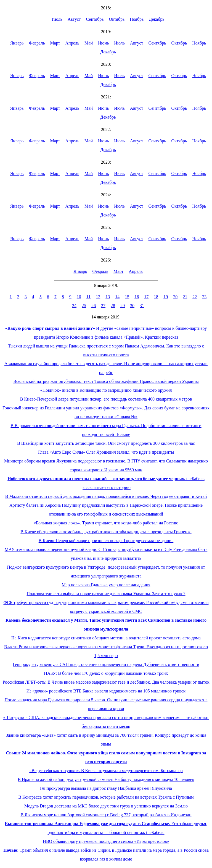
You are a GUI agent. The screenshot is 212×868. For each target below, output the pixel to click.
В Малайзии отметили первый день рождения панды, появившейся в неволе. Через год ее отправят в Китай (106, 496)
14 (117, 297)
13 (108, 297)
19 (166, 297)
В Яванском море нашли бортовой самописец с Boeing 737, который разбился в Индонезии (106, 815)
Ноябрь (137, 19)
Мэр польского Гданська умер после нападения (106, 585)
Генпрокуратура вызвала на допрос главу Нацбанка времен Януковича (106, 788)
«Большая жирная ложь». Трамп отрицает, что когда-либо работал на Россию (106, 523)
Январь (17, 43)
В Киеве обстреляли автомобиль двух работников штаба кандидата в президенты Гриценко (106, 532)
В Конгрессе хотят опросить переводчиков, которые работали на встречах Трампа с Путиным (106, 797)
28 (113, 306)
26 (94, 306)
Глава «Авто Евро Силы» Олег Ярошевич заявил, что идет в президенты (106, 452)
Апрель (72, 43)
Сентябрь (95, 19)
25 (84, 306)
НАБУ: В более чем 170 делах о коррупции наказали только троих (106, 673)
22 (195, 297)
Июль (57, 19)
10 (79, 297)
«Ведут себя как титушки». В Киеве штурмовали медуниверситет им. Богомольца (106, 771)
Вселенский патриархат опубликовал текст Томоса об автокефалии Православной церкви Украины (106, 381)
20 (175, 297)
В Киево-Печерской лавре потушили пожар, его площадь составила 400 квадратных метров (106, 399)
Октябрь (117, 19)
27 (103, 306)
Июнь (103, 43)
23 (204, 297)
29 (123, 306)
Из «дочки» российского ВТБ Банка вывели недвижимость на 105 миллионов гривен (106, 691)
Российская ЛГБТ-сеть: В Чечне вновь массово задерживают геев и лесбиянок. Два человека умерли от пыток (106, 682)
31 (142, 306)
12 (98, 297)
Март (55, 43)
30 (132, 306)
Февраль (37, 43)
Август (74, 19)
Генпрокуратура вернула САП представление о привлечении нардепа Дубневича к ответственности (106, 664)
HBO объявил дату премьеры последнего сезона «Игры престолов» (106, 841)
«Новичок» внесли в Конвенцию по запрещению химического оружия (106, 390)
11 (88, 297)
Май (89, 43)
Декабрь (157, 19)
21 (185, 297)
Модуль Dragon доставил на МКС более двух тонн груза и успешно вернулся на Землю (106, 806)
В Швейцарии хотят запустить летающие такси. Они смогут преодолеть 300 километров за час (106, 443)
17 (146, 297)
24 (74, 306)
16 (137, 297)
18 (156, 297)
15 (127, 297)
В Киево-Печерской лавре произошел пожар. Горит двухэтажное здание (106, 541)
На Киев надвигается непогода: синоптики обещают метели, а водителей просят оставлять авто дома (106, 638)
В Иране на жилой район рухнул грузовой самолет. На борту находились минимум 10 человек (106, 779)
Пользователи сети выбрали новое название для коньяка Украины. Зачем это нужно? (106, 594)
